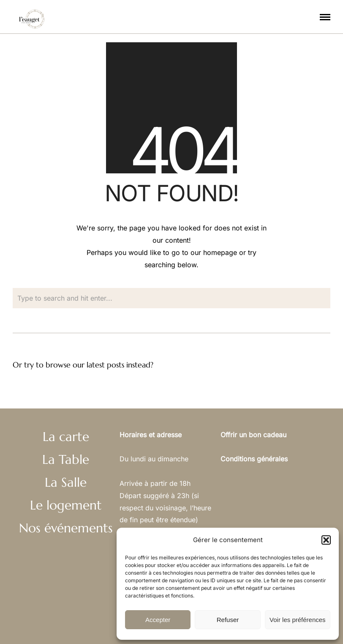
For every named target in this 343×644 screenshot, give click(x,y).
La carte (66, 437)
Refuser (228, 620)
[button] (326, 540)
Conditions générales (254, 459)
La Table (66, 459)
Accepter (158, 620)
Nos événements (66, 528)
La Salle (66, 482)
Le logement (66, 505)
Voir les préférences (298, 620)
